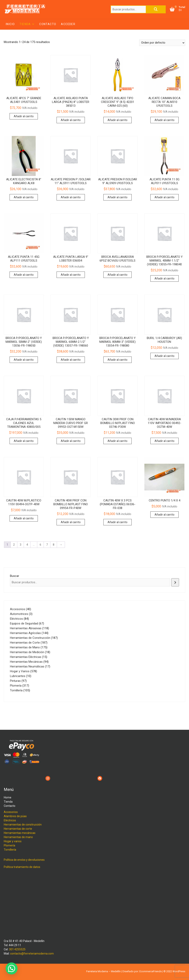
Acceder (68, 24)
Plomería (9, 845)
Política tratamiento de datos (22, 867)
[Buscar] (175, 582)
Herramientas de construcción (23, 825)
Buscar (156, 9)
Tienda (25, 24)
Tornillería (10, 850)
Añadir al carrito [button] (24, 116)
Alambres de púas (15, 816)
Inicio (10, 24)
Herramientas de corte (18, 829)
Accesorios (11, 812)
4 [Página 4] (27, 545)
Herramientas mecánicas (20, 833)
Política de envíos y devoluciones (24, 860)
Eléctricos (10, 820)
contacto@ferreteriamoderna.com (32, 954)
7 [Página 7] (47, 545)
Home (8, 797)
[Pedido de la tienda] (162, 43)
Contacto (48, 24)
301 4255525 (17, 949)
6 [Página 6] (40, 545)
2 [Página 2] (14, 545)
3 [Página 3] (21, 545)
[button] (12, 968)
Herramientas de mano (18, 837)
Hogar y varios (13, 841)
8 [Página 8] (54, 545)
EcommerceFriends (151, 971)
